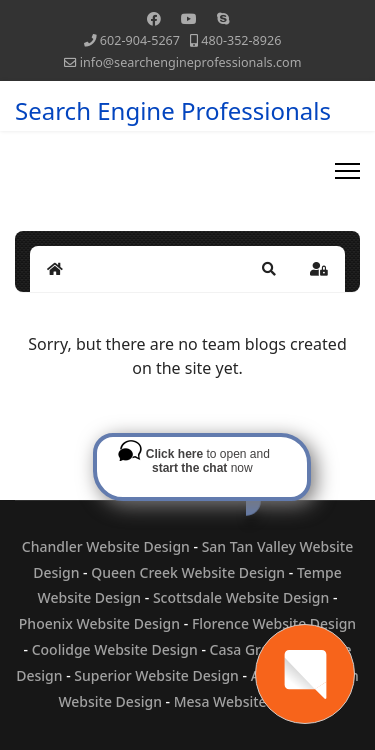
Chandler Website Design (106, 546)
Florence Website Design (274, 623)
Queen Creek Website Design (188, 572)
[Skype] (223, 18)
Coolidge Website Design (115, 649)
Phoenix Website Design (99, 623)
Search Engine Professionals (173, 111)
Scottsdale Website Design (241, 597)
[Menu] (347, 171)
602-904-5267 (140, 40)
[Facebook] (154, 18)
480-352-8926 (241, 40)
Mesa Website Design (245, 701)
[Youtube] (189, 18)
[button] (269, 269)
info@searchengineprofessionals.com (191, 62)
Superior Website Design (156, 675)
